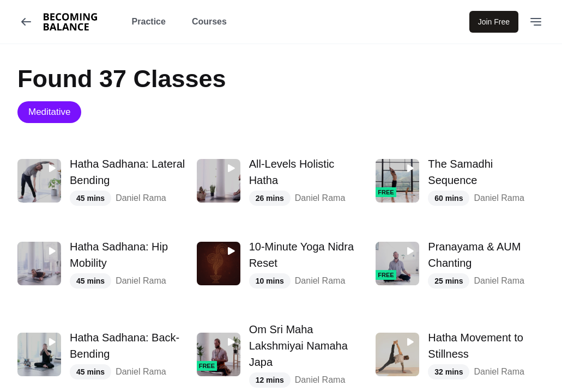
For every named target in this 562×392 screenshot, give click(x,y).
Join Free (494, 22)
